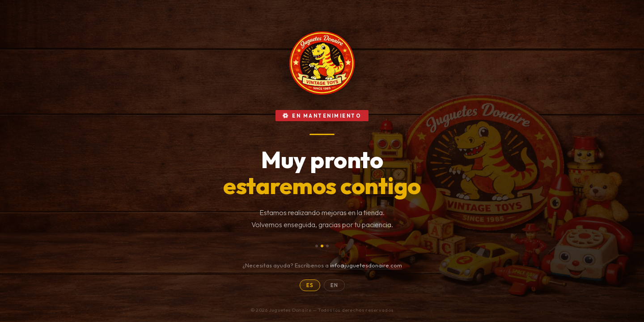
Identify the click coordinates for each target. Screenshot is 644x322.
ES (310, 285)
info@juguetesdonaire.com (366, 265)
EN (334, 285)
